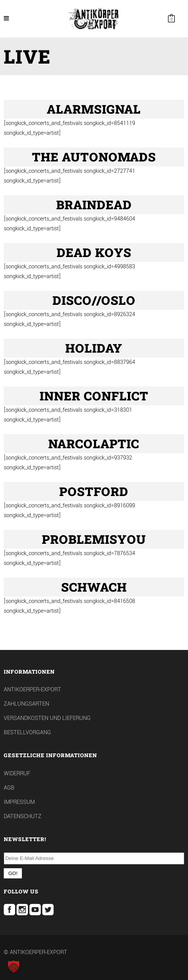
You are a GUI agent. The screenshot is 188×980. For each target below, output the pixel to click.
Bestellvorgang (27, 733)
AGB (9, 788)
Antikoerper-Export (32, 690)
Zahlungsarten (26, 704)
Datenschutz (23, 816)
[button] (14, 966)
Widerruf (17, 774)
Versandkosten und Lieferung (47, 718)
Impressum (19, 802)
